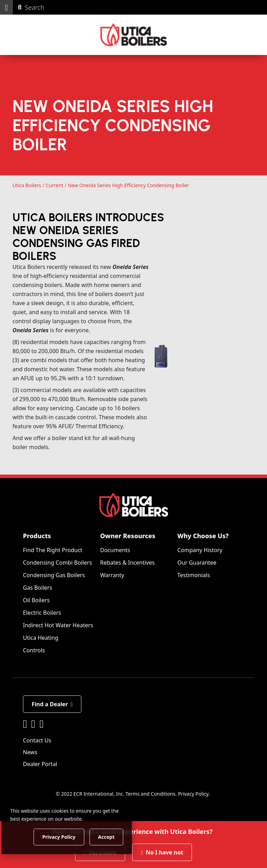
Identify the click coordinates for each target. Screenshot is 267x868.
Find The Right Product (53, 550)
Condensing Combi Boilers (58, 563)
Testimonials (194, 575)
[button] (6, 7)
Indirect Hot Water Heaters (58, 626)
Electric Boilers (42, 613)
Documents (115, 550)
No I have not (162, 852)
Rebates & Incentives (127, 563)
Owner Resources (128, 536)
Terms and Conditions (150, 794)
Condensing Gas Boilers (54, 575)
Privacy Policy (193, 794)
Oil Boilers (36, 600)
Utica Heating (41, 638)
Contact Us (37, 741)
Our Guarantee (197, 563)
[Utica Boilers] (134, 35)
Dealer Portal (40, 764)
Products (37, 536)
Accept (119, 837)
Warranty (112, 575)
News (30, 752)
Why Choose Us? (203, 536)
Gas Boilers (38, 588)
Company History (200, 550)
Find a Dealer (52, 704)
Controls (34, 651)
